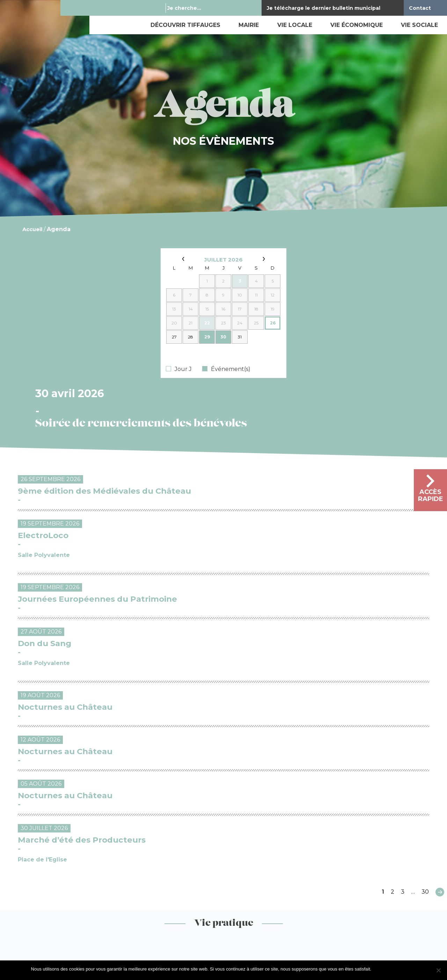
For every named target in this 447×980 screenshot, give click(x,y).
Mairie (249, 25)
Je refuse (407, 969)
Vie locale (295, 25)
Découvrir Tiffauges (185, 25)
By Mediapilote (262, 932)
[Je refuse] (438, 970)
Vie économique (357, 25)
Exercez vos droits (205, 932)
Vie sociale (419, 25)
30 (425, 666)
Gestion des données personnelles (120, 932)
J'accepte (384, 969)
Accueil (32, 229)
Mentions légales (37, 932)
